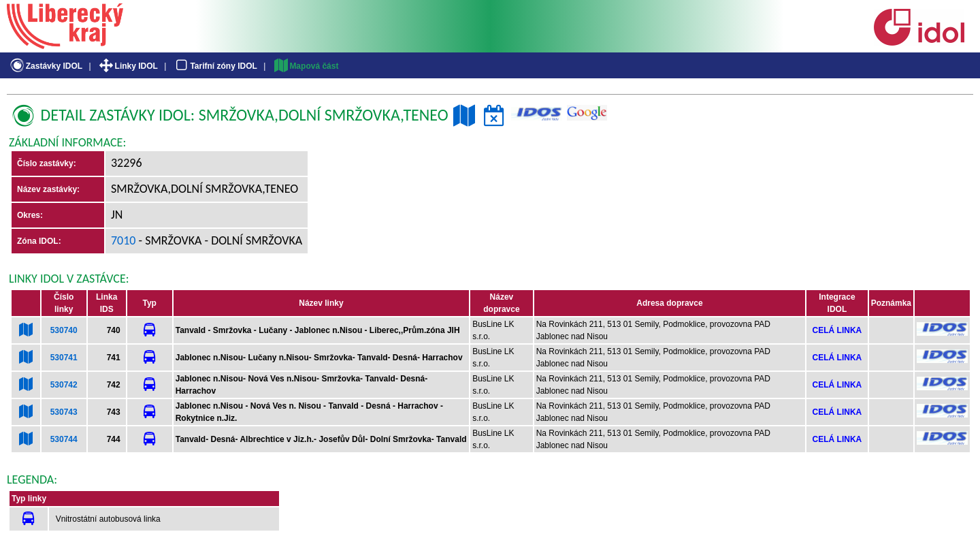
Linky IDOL (128, 66)
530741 (64, 358)
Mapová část (306, 66)
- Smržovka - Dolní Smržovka (219, 240)
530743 (64, 412)
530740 (64, 330)
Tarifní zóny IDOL (215, 66)
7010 (124, 240)
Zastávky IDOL (45, 66)
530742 (64, 385)
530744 (64, 439)
